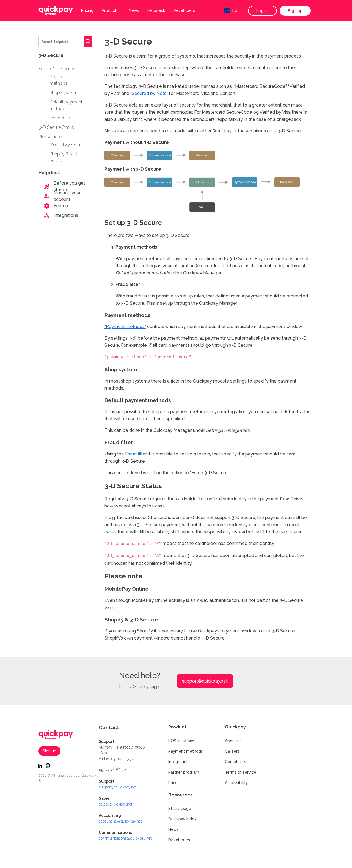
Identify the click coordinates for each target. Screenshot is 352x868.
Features (63, 206)
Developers (184, 10)
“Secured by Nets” (149, 93)
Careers (232, 750)
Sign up (295, 11)
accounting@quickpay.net (120, 820)
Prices (174, 782)
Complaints (236, 761)
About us (233, 740)
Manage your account (67, 196)
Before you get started (69, 186)
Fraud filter (60, 118)
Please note (50, 137)
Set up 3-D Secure (57, 69)
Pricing (87, 10)
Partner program (184, 771)
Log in (262, 11)
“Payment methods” (125, 327)
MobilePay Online (67, 145)
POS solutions (181, 740)
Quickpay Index (182, 818)
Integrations (66, 215)
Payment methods (186, 750)
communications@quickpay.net (125, 837)
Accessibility (237, 782)
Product (111, 10)
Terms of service (241, 771)
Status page (180, 808)
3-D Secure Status (56, 127)
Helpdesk (156, 10)
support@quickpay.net (205, 680)
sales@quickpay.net (116, 803)
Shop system (63, 93)
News (134, 10)
